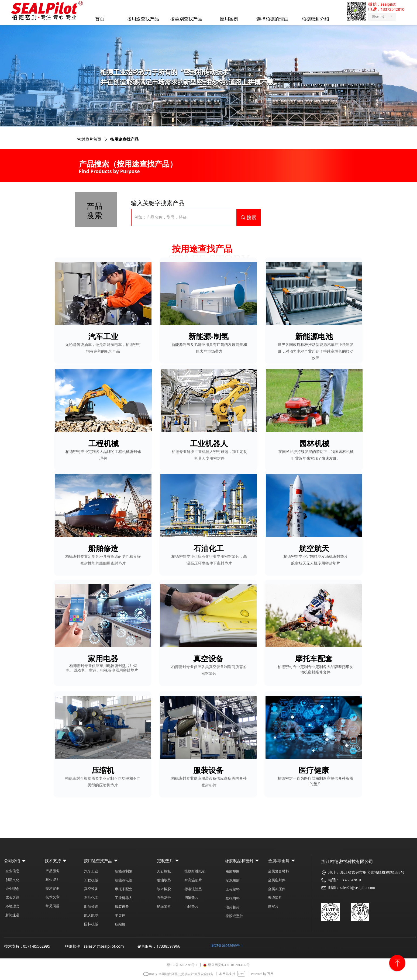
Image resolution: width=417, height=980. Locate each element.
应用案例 (229, 19)
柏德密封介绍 (315, 19)
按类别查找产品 (186, 19)
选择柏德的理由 (272, 19)
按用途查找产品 (143, 19)
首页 (100, 19)
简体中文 (378, 17)
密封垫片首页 (89, 139)
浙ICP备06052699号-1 (227, 946)
